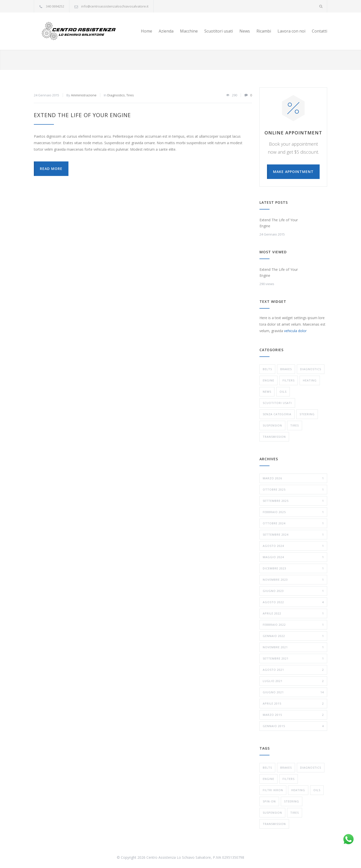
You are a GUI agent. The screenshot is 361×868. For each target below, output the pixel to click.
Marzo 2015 (293, 715)
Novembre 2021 (293, 647)
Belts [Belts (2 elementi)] (267, 768)
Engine (268, 380)
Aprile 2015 (293, 704)
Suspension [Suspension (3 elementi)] (272, 813)
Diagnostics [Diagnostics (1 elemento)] (311, 768)
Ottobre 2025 (293, 490)
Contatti (320, 31)
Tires (130, 95)
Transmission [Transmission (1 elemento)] (274, 824)
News (245, 31)
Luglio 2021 (293, 681)
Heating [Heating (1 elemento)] (298, 790)
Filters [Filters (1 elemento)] (289, 779)
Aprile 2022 (293, 613)
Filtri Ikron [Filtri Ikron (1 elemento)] (273, 790)
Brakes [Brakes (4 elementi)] (286, 768)
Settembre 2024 (293, 535)
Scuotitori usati (219, 31)
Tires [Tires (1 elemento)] (295, 813)
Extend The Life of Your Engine (82, 115)
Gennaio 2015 (293, 726)
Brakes (286, 369)
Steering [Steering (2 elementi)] (292, 801)
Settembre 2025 (293, 501)
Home (147, 31)
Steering (307, 414)
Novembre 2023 (293, 580)
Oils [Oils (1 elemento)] (317, 790)
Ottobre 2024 (293, 523)
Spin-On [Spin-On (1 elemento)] (269, 801)
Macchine (189, 31)
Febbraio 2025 (293, 512)
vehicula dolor (295, 331)
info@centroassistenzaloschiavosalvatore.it (115, 6)
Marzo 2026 (293, 478)
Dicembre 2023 (293, 568)
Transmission (274, 437)
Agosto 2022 (293, 602)
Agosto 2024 (293, 546)
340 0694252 (55, 6)
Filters (289, 380)
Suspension (272, 425)
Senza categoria (277, 414)
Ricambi (264, 31)
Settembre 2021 (293, 659)
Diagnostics (116, 95)
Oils (283, 392)
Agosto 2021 (293, 670)
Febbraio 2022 (293, 625)
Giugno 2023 (293, 591)
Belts (267, 369)
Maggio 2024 (293, 557)
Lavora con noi (291, 31)
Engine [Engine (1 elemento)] (268, 779)
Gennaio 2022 (293, 636)
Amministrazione (84, 95)
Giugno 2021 (293, 692)
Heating (310, 380)
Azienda (166, 31)
